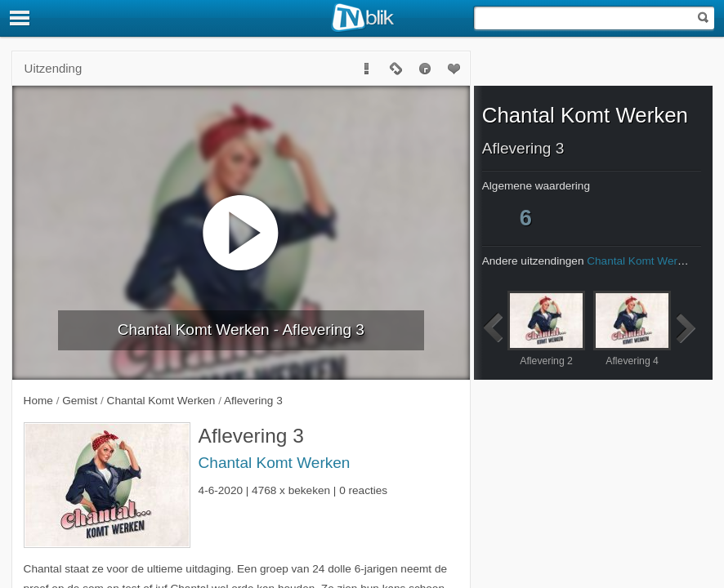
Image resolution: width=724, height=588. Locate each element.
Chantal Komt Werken (275, 463)
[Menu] (20, 18)
